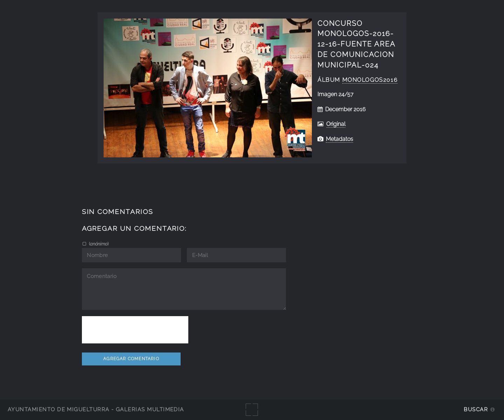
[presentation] (135, 330)
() (98, 244)
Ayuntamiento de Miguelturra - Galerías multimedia (96, 409)
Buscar (476, 409)
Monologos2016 (370, 80)
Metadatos (339, 139)
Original (336, 124)
